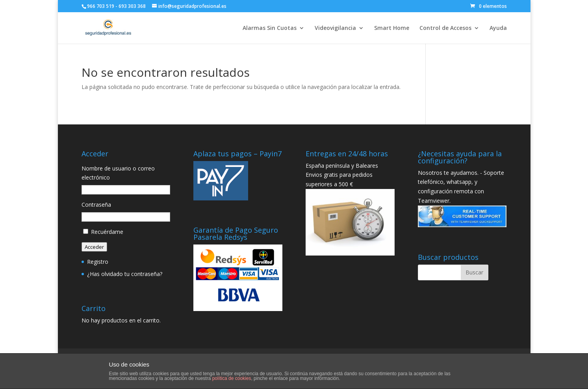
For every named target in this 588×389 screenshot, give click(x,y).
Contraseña (96, 205)
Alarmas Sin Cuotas (270, 28)
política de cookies (232, 378)
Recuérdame (107, 232)
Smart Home (392, 28)
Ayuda (498, 28)
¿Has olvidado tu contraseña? (125, 274)
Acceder (94, 247)
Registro (98, 262)
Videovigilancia (335, 28)
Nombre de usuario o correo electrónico (118, 173)
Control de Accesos (445, 28)
